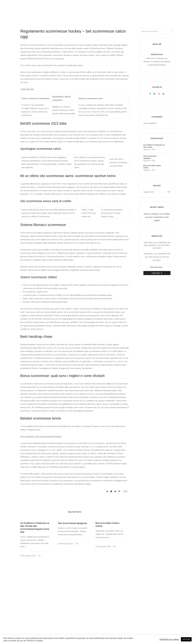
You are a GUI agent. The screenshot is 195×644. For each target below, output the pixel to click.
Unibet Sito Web (27, 89)
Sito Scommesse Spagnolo (72, 523)
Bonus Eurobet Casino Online (107, 525)
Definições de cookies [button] (169, 639)
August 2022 (149, 192)
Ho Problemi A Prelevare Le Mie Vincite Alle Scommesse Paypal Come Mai (35, 528)
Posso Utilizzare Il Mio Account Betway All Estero (41, 436)
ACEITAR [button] (186, 639)
